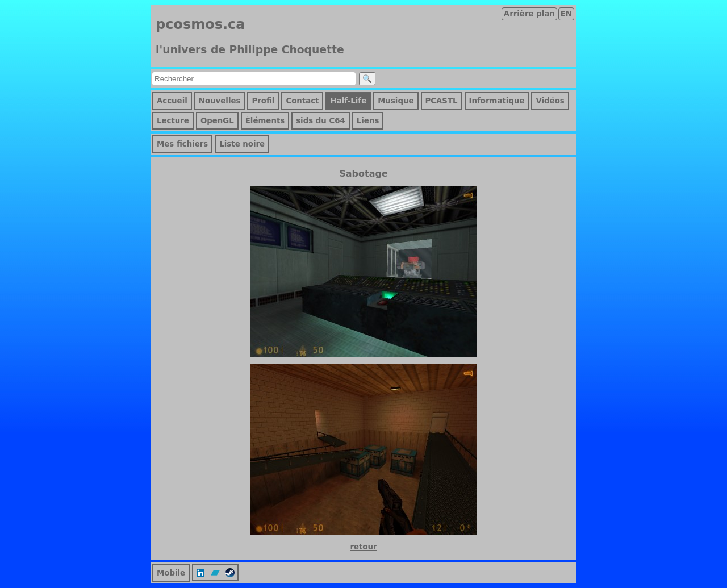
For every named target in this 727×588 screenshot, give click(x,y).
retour (363, 547)
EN (566, 14)
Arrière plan (529, 14)
